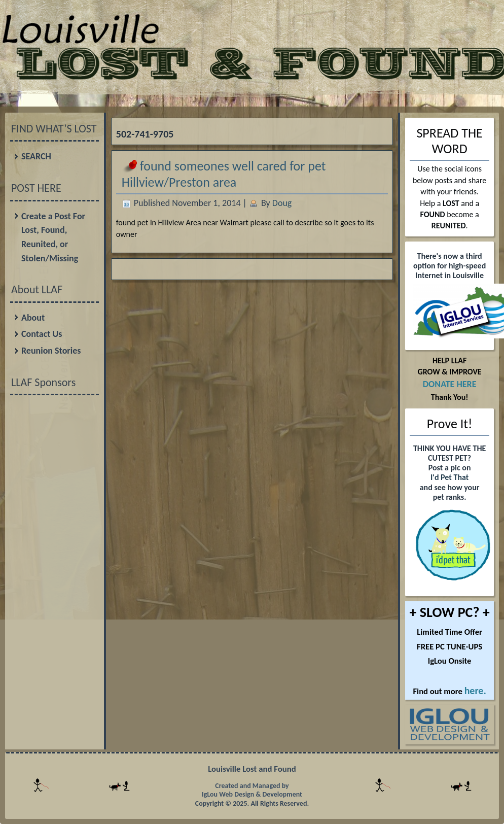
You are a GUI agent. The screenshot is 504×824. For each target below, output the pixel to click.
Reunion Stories (51, 351)
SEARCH (36, 156)
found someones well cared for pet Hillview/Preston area (224, 174)
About (33, 318)
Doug (282, 203)
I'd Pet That (449, 477)
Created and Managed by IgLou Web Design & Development (252, 790)
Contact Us (42, 334)
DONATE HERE (450, 384)
